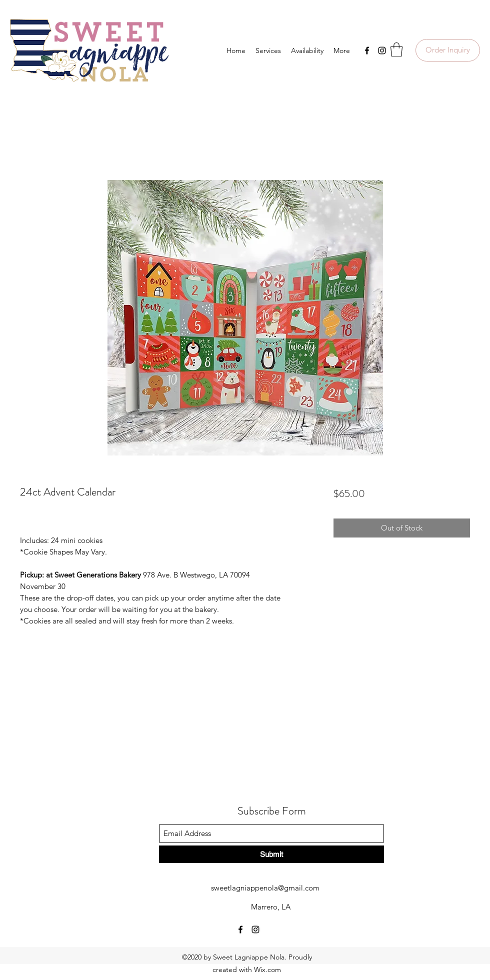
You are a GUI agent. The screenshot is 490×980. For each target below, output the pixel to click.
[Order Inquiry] (448, 50)
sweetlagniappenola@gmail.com (265, 888)
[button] (396, 50)
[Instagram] (382, 50)
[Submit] (271, 854)
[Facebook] (367, 50)
